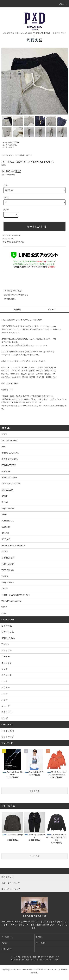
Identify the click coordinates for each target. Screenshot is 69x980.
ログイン (5, 943)
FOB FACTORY (14, 143)
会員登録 (39, 937)
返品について (8, 239)
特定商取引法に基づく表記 (13, 242)
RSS (51, 960)
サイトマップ (8, 737)
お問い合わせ (6, 949)
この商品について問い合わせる (14, 295)
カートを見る (41, 943)
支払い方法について (24, 957)
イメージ (52, 310)
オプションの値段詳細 (12, 235)
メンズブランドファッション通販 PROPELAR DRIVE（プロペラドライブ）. (36, 970)
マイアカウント (7, 937)
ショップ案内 (8, 731)
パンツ (12, 147)
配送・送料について (40, 957)
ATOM (56, 960)
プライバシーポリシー (38, 960)
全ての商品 (13, 145)
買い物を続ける (8, 299)
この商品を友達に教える (11, 291)
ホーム (5, 143)
